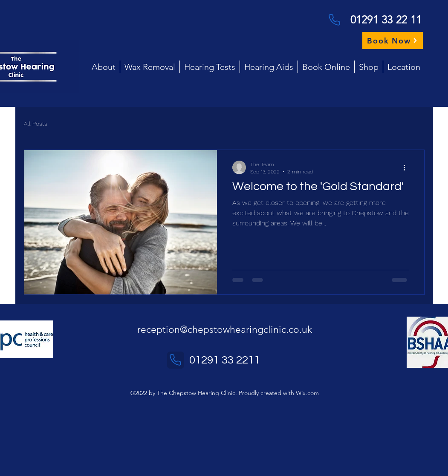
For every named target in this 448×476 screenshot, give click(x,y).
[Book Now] (393, 40)
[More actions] (408, 167)
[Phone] (335, 20)
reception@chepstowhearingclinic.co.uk (225, 330)
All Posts (36, 124)
